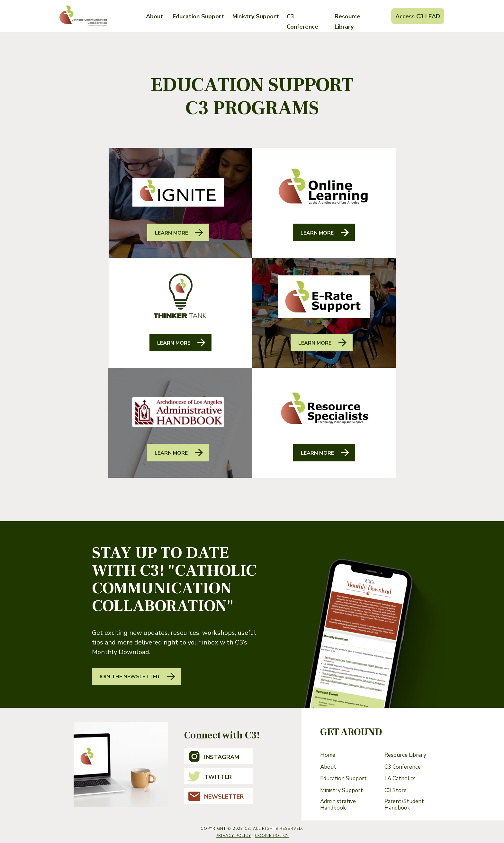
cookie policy (272, 836)
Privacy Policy (233, 836)
